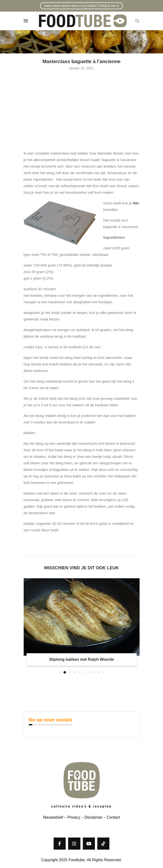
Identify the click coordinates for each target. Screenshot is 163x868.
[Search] (137, 21)
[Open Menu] (26, 21)
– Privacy (71, 817)
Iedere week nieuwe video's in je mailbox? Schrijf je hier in (81, 6)
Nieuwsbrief (53, 817)
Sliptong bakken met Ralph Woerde (81, 659)
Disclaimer (94, 817)
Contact (113, 817)
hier (136, 203)
